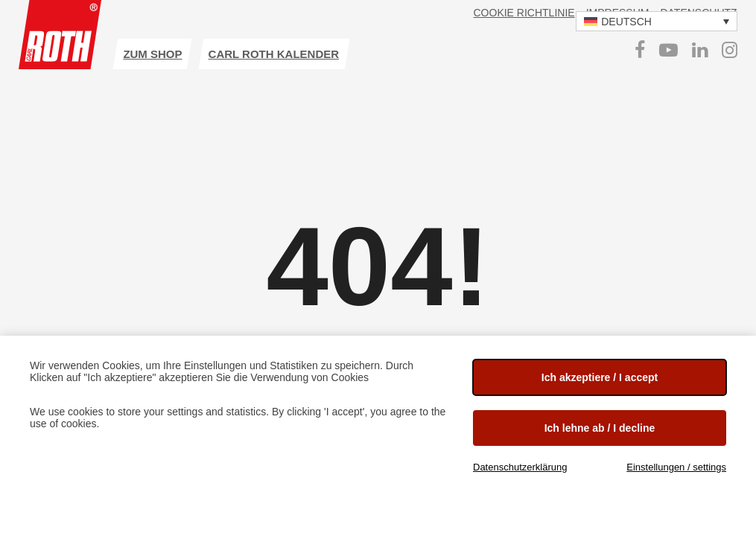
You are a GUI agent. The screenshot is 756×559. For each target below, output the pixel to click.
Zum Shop (152, 54)
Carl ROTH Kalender (274, 54)
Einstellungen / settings (676, 467)
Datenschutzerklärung (520, 467)
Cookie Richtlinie (524, 13)
